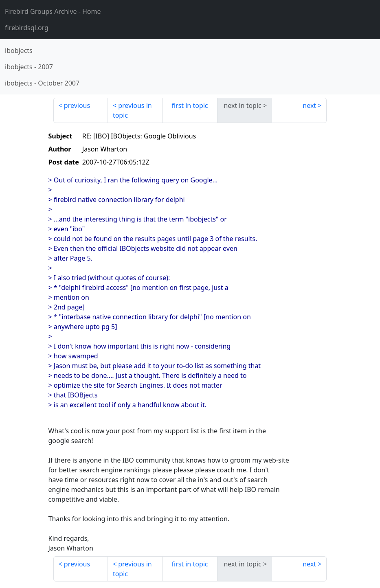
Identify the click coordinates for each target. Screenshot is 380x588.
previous (77, 105)
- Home (53, 11)
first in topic (190, 105)
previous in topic (132, 110)
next (309, 105)
